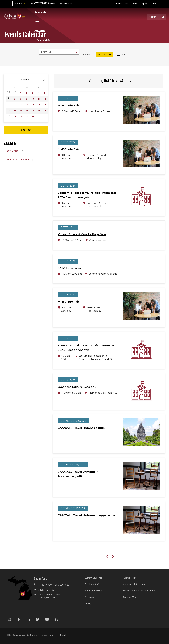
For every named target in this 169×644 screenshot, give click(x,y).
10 (33, 99)
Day (102, 55)
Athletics (115, 17)
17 (33, 105)
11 (39, 99)
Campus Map (130, 597)
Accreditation (130, 578)
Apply (145, 4)
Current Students (93, 578)
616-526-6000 (45, 585)
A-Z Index (89, 597)
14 (15, 105)
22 (21, 111)
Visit (135, 4)
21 (15, 111)
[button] (156, 17)
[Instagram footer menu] (9, 620)
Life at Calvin (134, 17)
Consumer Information (135, 584)
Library (88, 603)
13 (9, 105)
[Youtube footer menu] (47, 620)
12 (45, 99)
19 (45, 105)
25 (39, 111)
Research (87, 17)
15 (21, 105)
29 (21, 116)
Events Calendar (47, 4)
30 (27, 116)
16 (27, 105)
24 (33, 111)
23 (27, 111)
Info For (19, 4)
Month (122, 55)
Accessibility (50, 635)
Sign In (64, 635)
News (32, 4)
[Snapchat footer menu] (56, 620)
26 (45, 111)
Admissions (69, 17)
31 (33, 116)
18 (39, 105)
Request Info (122, 4)
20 (9, 111)
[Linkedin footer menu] (28, 620)
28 (15, 116)
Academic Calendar (18, 160)
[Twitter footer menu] (38, 620)
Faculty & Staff (92, 584)
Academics (49, 17)
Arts (101, 17)
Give (154, 4)
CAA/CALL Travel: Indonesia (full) (81, 428)
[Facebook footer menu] (19, 620)
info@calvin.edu (46, 590)
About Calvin (66, 4)
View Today (26, 130)
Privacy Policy (37, 635)
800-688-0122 (62, 585)
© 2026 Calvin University (18, 635)
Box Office (12, 151)
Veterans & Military (94, 591)
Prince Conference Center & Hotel (140, 591)
